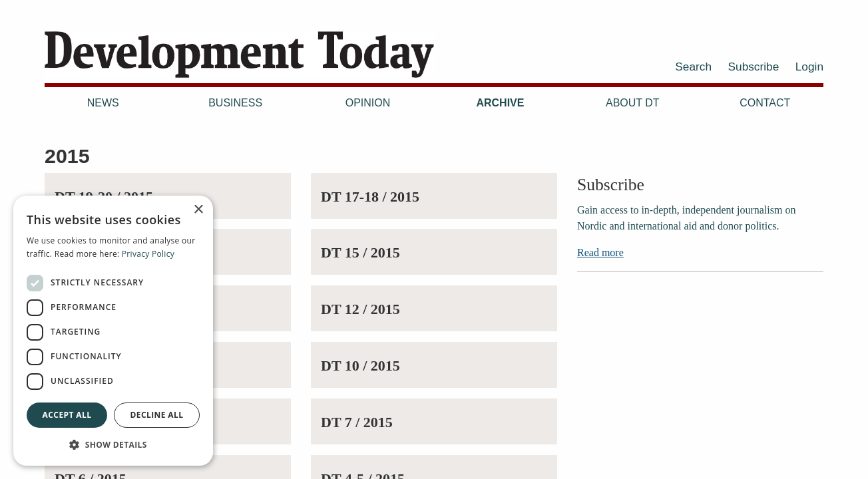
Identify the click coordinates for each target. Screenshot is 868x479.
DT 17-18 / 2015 (370, 197)
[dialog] (113, 331)
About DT (633, 103)
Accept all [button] (67, 415)
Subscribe (754, 67)
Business (235, 103)
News (103, 103)
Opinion (368, 103)
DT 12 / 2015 (360, 309)
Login (809, 67)
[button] (113, 444)
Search (693, 67)
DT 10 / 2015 (360, 366)
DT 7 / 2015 (357, 422)
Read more (600, 252)
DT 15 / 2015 (360, 252)
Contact (765, 103)
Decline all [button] (157, 415)
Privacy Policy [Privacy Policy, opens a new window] (148, 254)
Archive (500, 103)
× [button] (198, 210)
